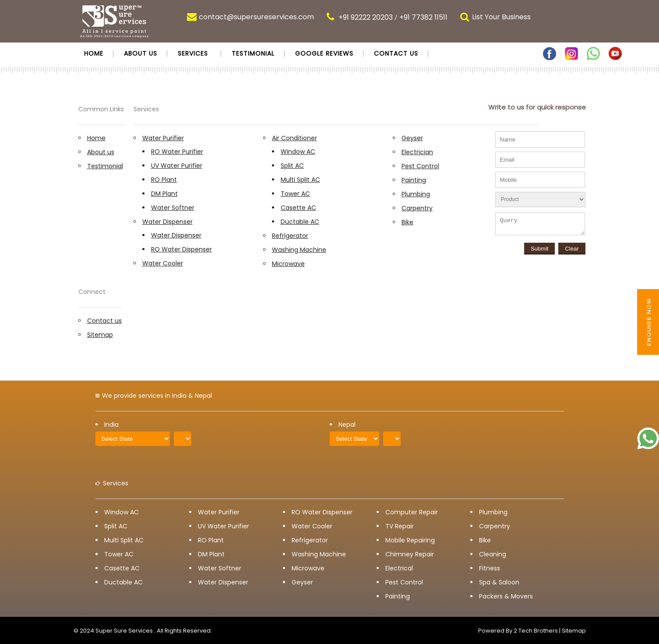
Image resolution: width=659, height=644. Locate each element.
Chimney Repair (410, 554)
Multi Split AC (300, 180)
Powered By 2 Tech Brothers (518, 631)
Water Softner (173, 208)
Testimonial (253, 53)
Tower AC (295, 194)
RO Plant (164, 180)
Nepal (347, 425)
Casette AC (298, 208)
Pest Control (420, 166)
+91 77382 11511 (423, 17)
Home (94, 53)
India (111, 425)
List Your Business (501, 17)
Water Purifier (163, 138)
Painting (414, 180)
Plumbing (416, 194)
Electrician (417, 152)
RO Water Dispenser (181, 249)
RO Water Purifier (177, 152)
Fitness (490, 568)
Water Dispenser (167, 222)
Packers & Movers (506, 596)
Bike (407, 222)
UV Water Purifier (177, 166)
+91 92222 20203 (366, 17)
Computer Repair (412, 512)
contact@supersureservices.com (256, 17)
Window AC (298, 152)
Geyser (412, 138)
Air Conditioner (294, 138)
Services (193, 53)
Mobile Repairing (410, 540)
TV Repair (400, 526)
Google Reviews (324, 53)
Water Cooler (163, 263)
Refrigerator (290, 236)
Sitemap (100, 335)
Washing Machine (299, 250)
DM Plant (164, 194)
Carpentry (417, 208)
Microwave (288, 264)
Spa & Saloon (499, 582)
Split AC (292, 166)
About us (141, 53)
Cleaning (493, 554)
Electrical (399, 568)
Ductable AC (300, 222)
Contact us (396, 53)
